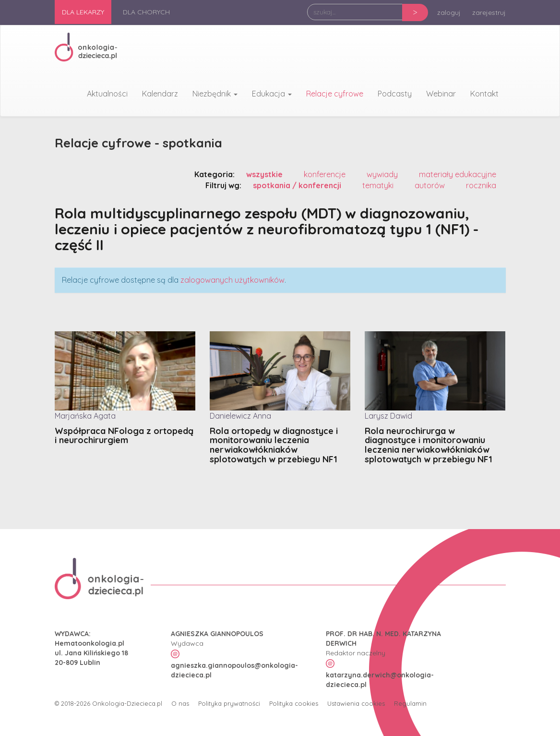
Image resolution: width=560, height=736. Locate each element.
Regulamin (410, 703)
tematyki (378, 185)
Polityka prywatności (229, 703)
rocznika (481, 185)
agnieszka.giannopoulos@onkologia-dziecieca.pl (234, 670)
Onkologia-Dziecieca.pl (127, 703)
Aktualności (107, 94)
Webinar (441, 94)
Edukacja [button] (272, 94)
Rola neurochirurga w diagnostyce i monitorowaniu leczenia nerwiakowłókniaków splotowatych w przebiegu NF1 (429, 445)
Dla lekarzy (83, 12)
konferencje (325, 174)
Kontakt (484, 94)
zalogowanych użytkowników (232, 279)
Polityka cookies (294, 703)
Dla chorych (146, 12)
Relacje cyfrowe (335, 94)
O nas (180, 703)
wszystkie (264, 174)
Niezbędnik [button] (215, 94)
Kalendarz (160, 94)
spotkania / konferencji (297, 185)
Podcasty (395, 94)
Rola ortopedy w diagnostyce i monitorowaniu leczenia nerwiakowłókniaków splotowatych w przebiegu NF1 (274, 445)
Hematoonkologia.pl (89, 643)
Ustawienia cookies (356, 703)
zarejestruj (489, 12)
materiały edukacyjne (458, 174)
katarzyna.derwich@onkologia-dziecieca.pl (380, 679)
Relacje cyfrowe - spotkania (140, 142)
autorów (430, 185)
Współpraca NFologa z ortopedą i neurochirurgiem (124, 435)
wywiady (382, 174)
